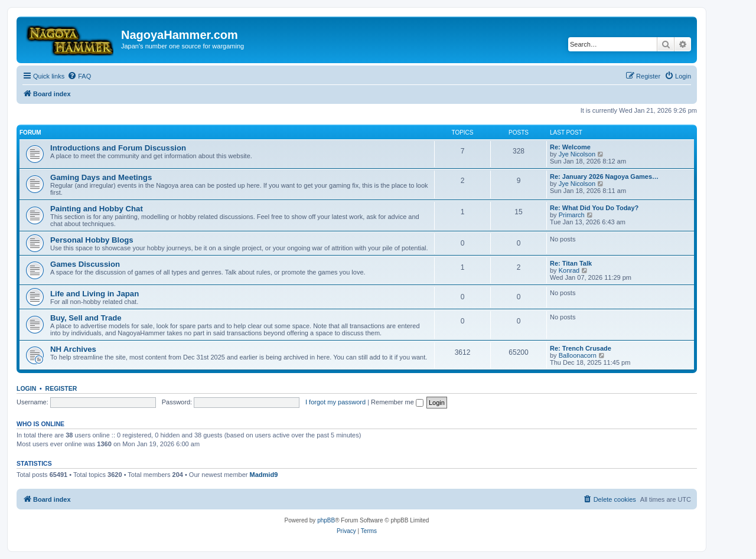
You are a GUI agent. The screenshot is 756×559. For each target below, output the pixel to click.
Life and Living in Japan (94, 294)
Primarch (572, 215)
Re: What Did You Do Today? (594, 208)
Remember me (397, 402)
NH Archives (73, 349)
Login (26, 388)
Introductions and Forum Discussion (118, 148)
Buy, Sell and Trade (86, 318)
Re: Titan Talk (571, 263)
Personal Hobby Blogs (92, 240)
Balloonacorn (578, 355)
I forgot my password (335, 402)
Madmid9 (264, 475)
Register (61, 388)
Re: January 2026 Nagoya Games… (604, 176)
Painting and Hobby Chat (97, 209)
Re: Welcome (570, 147)
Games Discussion (85, 264)
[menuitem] (79, 76)
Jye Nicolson (577, 154)
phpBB (326, 520)
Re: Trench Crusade (581, 348)
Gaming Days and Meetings (101, 177)
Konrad (569, 270)
